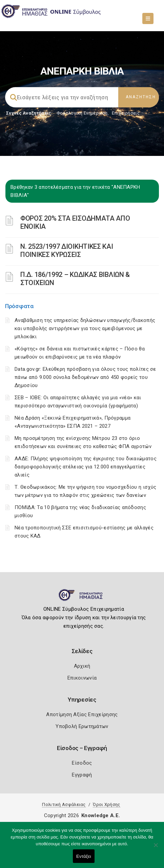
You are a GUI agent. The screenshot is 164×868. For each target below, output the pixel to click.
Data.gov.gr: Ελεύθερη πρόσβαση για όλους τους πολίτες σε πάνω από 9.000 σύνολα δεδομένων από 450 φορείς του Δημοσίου (85, 377)
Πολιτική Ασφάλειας (64, 804)
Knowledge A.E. (101, 815)
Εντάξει (84, 856)
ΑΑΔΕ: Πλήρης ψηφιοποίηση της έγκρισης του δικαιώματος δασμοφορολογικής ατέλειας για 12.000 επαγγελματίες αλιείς (86, 467)
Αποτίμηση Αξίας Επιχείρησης (82, 714)
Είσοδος (82, 763)
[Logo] (82, 598)
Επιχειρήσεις (126, 113)
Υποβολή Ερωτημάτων (82, 726)
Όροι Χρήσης (106, 804)
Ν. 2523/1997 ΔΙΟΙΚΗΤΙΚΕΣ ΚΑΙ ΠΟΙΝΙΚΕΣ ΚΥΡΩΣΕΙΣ (67, 250)
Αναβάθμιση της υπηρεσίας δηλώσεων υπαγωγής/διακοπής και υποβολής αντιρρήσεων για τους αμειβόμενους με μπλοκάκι (85, 328)
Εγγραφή (82, 775)
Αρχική (82, 666)
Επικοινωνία (82, 678)
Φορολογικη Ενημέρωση (82, 113)
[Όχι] (156, 848)
